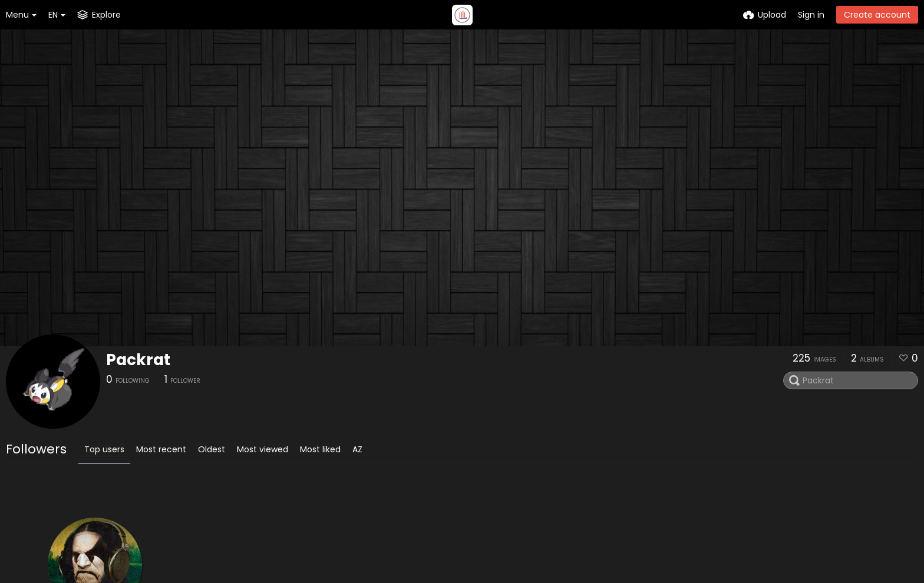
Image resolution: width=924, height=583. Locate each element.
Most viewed (263, 449)
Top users (104, 449)
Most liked (320, 449)
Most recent (161, 449)
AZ (357, 449)
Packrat (138, 360)
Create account (877, 15)
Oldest (212, 449)
